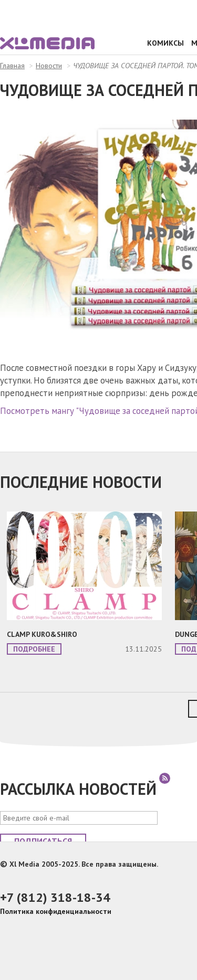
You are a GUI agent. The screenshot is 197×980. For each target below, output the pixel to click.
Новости (49, 66)
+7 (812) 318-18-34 (55, 897)
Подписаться (43, 841)
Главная (12, 66)
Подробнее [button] (34, 649)
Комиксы (165, 43)
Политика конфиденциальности (56, 911)
